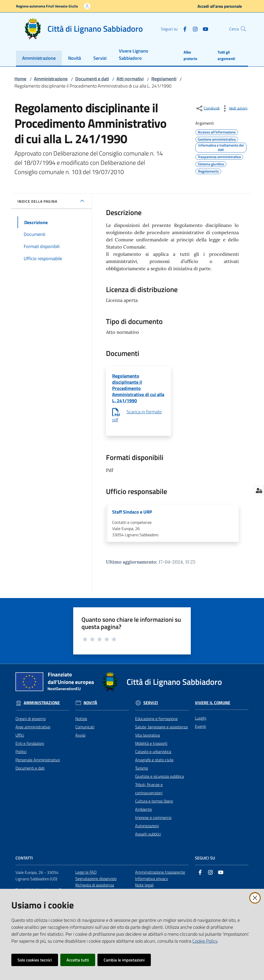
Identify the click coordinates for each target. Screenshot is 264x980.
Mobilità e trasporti (151, 748)
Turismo (142, 773)
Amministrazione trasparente (160, 877)
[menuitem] (39, 59)
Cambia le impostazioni (124, 960)
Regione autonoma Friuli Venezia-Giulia (47, 6)
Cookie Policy (205, 941)
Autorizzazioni (147, 831)
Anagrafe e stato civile (154, 765)
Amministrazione (51, 79)
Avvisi (80, 740)
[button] (242, 29)
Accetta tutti (78, 960)
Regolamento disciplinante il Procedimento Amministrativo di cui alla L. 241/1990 (138, 390)
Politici (21, 756)
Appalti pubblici (148, 839)
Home (20, 79)
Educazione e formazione (156, 723)
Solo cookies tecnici (35, 960)
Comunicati (85, 732)
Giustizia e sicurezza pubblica (159, 781)
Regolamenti (164, 79)
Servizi (151, 708)
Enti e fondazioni (30, 748)
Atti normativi (130, 79)
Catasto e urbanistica (153, 756)
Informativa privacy (152, 883)
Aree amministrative (33, 732)
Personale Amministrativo (38, 765)
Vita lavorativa (147, 740)
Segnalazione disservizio (96, 883)
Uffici (20, 740)
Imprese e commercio (153, 822)
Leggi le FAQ (86, 877)
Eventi (200, 731)
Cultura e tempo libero (154, 806)
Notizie (81, 723)
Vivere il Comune (213, 708)
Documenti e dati (92, 79)
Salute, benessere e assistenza (161, 732)
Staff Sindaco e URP (132, 516)
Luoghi (201, 723)
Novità (90, 708)
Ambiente (143, 814)
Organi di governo (31, 723)
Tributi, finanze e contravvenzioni (149, 794)
